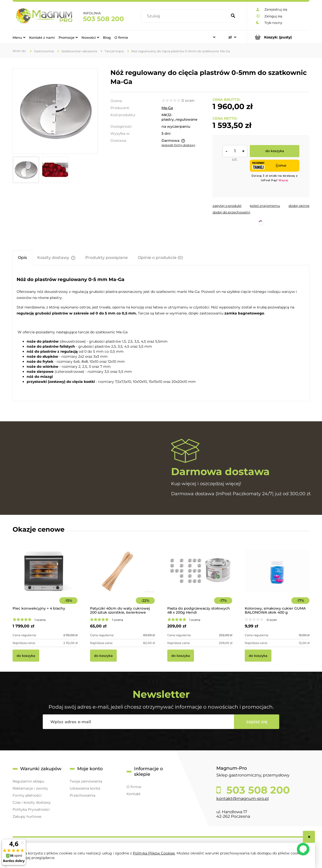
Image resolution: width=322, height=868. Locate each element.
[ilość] (235, 151)
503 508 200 (104, 19)
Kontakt (134, 794)
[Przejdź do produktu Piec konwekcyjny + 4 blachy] (45, 578)
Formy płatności (27, 795)
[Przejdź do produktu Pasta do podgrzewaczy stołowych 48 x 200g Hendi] (200, 578)
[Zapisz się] (257, 722)
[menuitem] (19, 37)
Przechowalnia (83, 795)
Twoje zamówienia (86, 781)
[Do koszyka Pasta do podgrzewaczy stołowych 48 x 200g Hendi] (181, 656)
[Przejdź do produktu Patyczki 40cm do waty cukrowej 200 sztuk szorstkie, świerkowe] (123, 578)
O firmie (134, 787)
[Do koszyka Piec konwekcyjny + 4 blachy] (26, 656)
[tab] (22, 258)
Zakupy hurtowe (27, 816)
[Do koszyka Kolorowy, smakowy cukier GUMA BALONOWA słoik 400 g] (258, 656)
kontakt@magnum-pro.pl (243, 798)
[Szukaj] (233, 16)
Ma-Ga (167, 108)
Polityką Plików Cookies (154, 853)
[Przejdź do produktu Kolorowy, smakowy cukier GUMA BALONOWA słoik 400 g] (277, 578)
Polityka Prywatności (31, 809)
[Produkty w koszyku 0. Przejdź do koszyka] (278, 37)
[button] (227, 206)
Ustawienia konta (85, 788)
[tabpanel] (161, 334)
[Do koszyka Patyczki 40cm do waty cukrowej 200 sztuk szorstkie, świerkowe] (103, 656)
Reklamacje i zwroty (30, 788)
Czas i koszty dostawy (32, 802)
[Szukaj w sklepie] (185, 16)
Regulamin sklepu (28, 781)
